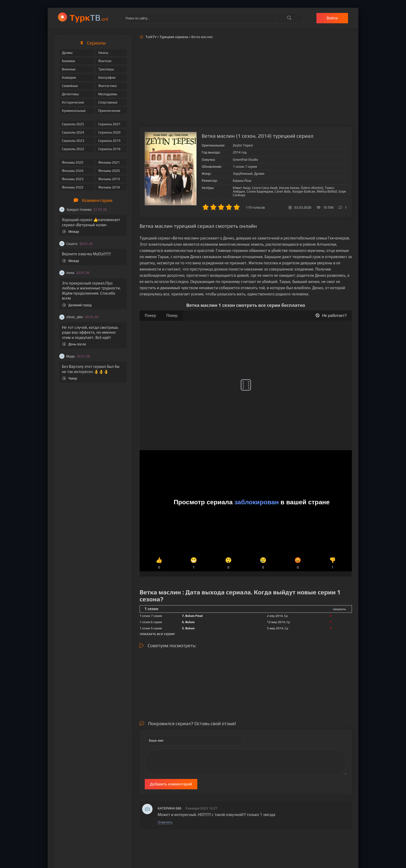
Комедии (69, 78)
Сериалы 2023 (73, 141)
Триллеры (106, 69)
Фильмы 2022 (73, 187)
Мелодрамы (108, 94)
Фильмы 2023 (73, 179)
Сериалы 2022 (73, 149)
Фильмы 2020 (109, 171)
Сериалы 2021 (109, 124)
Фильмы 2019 (109, 179)
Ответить (165, 822)
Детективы (70, 94)
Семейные (70, 86)
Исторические (73, 102)
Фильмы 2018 (109, 187)
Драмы (67, 53)
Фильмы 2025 (73, 162)
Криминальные (74, 111)
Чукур (70, 378)
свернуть (339, 609)
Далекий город (77, 305)
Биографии (107, 78)
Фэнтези (105, 61)
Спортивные (108, 102)
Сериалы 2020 (109, 132)
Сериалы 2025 (73, 124)
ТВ (89, 17)
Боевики (68, 61)
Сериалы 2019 (109, 141)
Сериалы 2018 (109, 149)
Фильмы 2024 (73, 171)
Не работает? (331, 315)
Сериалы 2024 (73, 132)
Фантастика (107, 86)
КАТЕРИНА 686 (170, 808)
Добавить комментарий (171, 784)
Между (71, 232)
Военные (69, 69)
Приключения (109, 111)
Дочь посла (74, 344)
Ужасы (103, 53)
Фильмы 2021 (109, 162)
